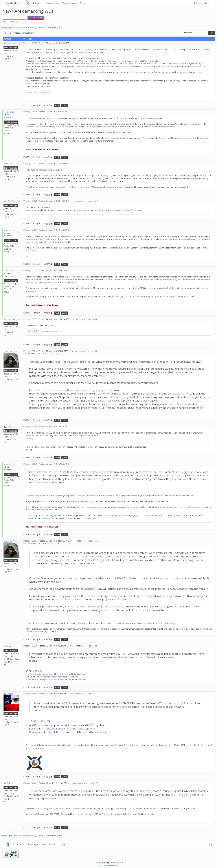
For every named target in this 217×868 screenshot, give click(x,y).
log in (32, 33)
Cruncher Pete (10, 351)
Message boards (10, 28)
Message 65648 (30, 426)
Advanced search (11, 21)
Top (211, 844)
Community (69, 3)
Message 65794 (30, 783)
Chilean (10, 694)
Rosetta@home (14, 3)
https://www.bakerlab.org (109, 865)
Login (208, 3)
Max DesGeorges (12, 43)
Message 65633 (30, 319)
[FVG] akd (8, 164)
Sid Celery (8, 783)
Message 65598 (30, 43)
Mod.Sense (9, 112)
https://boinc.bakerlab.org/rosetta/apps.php (58, 677)
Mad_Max (8, 646)
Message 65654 (30, 541)
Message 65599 (30, 112)
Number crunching (28, 28)
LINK (199, 72)
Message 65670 (30, 646)
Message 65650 (30, 464)
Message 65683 (30, 694)
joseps (10, 427)
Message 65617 (30, 163)
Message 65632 (30, 270)
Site (83, 3)
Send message (11, 48)
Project (38, 3)
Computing (52, 3)
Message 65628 (30, 201)
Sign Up (197, 3)
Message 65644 (30, 351)
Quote (64, 105)
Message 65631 (30, 230)
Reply (57, 105)
